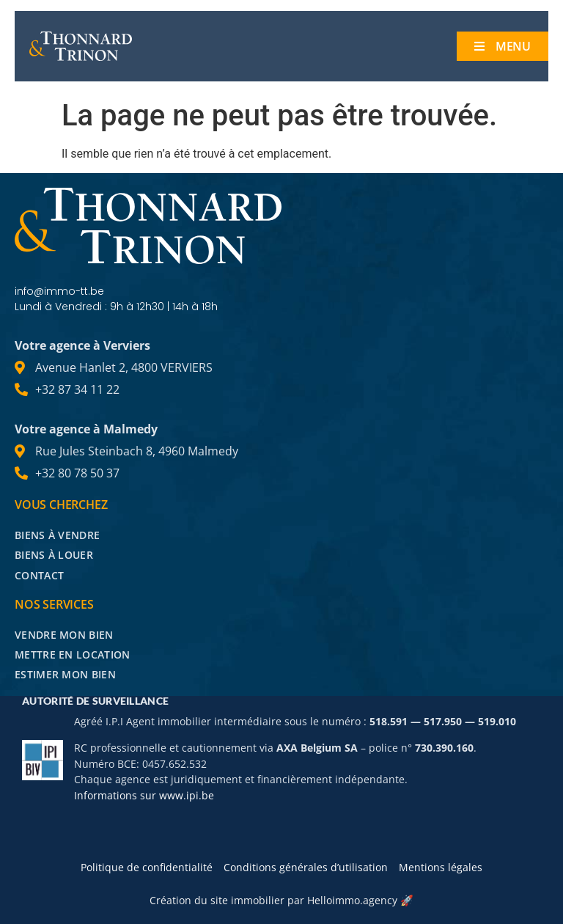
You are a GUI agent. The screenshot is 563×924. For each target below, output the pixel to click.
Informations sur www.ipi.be (144, 795)
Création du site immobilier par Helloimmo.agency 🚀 (281, 900)
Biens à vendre (57, 535)
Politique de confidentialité (147, 867)
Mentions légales (441, 867)
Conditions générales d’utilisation (306, 867)
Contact (39, 575)
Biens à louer (54, 555)
